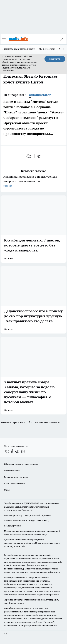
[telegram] (40, 156)
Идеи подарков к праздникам (18, 49)
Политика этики (12, 471)
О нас (7, 490)
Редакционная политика (16, 477)
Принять (55, 59)
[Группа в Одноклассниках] (12, 451)
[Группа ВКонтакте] (7, 451)
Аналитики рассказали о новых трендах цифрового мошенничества (33, 181)
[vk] (29, 156)
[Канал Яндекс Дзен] (23, 451)
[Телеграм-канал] (18, 451)
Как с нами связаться (15, 483)
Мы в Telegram (47, 49)
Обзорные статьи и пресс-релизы (21, 464)
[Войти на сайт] (62, 39)
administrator (40, 95)
